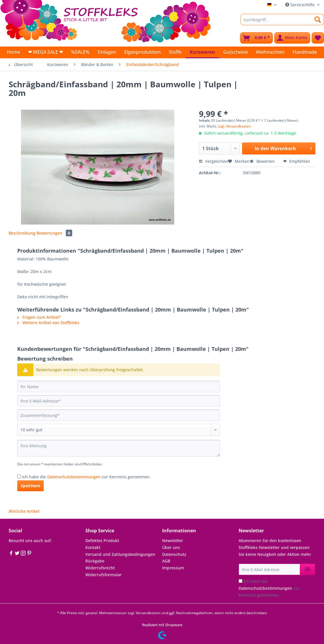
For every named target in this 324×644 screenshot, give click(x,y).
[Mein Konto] (292, 38)
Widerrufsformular (103, 575)
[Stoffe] (175, 52)
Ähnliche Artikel (24, 511)
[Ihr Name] (119, 386)
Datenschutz (174, 554)
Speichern (30, 486)
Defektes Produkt (102, 540)
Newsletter (173, 540)
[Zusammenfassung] (119, 415)
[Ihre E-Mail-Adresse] (119, 401)
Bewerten (263, 161)
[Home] (14, 52)
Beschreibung (22, 233)
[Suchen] (318, 20)
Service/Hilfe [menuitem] (300, 5)
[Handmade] (305, 52)
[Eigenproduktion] (142, 52)
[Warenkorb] (256, 38)
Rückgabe (95, 561)
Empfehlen (297, 161)
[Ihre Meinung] (119, 448)
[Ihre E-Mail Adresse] (269, 569)
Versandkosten (148, 613)
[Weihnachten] (270, 52)
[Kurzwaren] (202, 52)
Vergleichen (213, 161)
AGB (166, 561)
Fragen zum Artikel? (39, 317)
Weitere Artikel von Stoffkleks (48, 323)
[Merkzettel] (318, 38)
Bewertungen (54, 233)
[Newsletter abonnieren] (307, 569)
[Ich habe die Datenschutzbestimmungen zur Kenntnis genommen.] (19, 476)
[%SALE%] (80, 52)
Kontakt (93, 547)
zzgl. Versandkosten (234, 126)
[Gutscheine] (235, 52)
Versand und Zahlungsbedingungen (120, 554)
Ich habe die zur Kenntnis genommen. (86, 477)
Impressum (173, 568)
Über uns (171, 547)
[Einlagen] (107, 52)
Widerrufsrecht (100, 568)
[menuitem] (282, 22)
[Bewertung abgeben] (119, 430)
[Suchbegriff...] (282, 20)
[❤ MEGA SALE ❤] (46, 52)
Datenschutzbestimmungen (74, 477)
